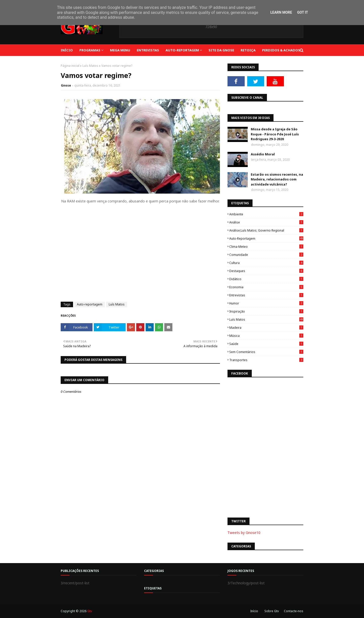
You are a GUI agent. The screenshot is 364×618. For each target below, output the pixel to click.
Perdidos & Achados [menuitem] (281, 50)
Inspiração (266, 311)
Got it (302, 12)
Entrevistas (266, 295)
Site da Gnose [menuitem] (221, 50)
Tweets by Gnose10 (244, 533)
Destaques (266, 271)
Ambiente (266, 214)
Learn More (281, 12)
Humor (266, 303)
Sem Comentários (266, 352)
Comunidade (266, 255)
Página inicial (70, 66)
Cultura (266, 263)
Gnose (66, 85)
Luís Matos (90, 66)
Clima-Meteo (266, 247)
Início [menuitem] (67, 50)
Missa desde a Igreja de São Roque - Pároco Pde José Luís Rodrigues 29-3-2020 (275, 134)
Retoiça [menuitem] (248, 50)
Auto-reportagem (90, 304)
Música (266, 336)
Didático (266, 279)
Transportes (266, 360)
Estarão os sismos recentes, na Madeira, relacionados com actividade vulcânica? (277, 179)
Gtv (90, 611)
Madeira (266, 328)
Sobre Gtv (272, 611)
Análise (266, 222)
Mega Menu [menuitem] (120, 50)
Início (254, 611)
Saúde (266, 344)
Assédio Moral (263, 154)
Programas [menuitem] (90, 50)
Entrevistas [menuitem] (148, 50)
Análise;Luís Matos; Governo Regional (266, 230)
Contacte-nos (294, 611)
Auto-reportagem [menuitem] (182, 50)
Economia (266, 287)
